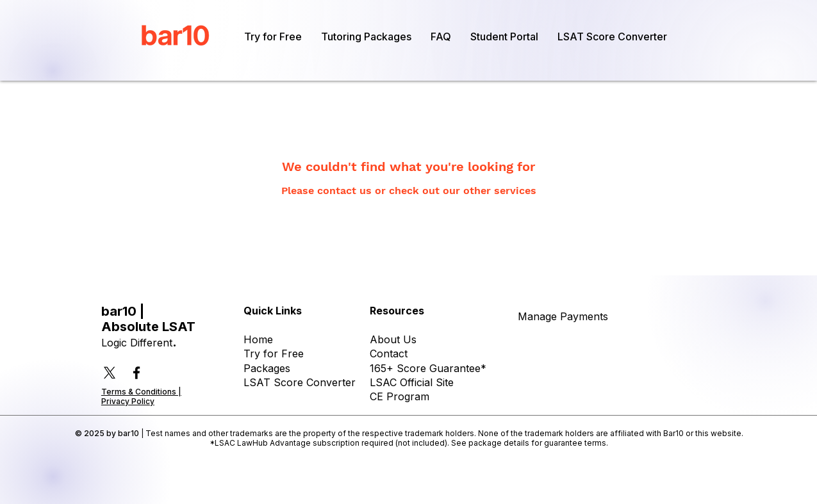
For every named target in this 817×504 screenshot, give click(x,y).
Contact (389, 354)
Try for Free (274, 354)
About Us (393, 339)
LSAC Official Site (412, 382)
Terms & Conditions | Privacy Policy (141, 396)
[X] (110, 373)
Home (258, 339)
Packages (267, 368)
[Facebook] (136, 373)
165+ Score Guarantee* (428, 368)
